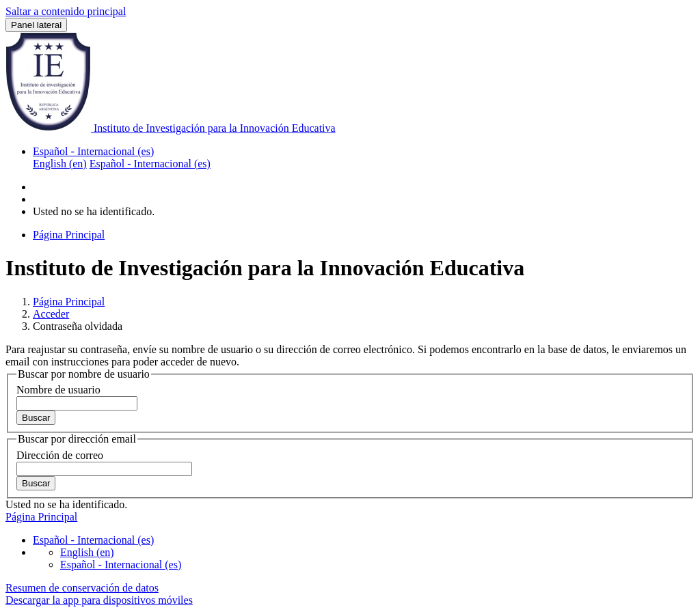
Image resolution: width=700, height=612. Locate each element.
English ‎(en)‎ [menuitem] (60, 164)
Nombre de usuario (58, 390)
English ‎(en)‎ (87, 552)
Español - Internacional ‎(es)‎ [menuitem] (150, 164)
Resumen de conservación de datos (82, 588)
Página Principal (69, 302)
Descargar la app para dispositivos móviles (99, 600)
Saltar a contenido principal (66, 11)
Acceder (51, 314)
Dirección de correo (60, 455)
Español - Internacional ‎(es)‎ (93, 151)
